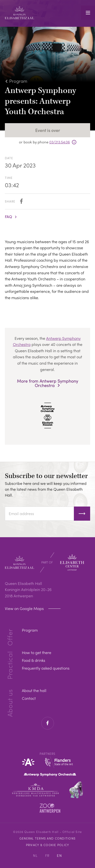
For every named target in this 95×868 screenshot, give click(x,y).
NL (35, 855)
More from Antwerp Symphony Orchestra (48, 383)
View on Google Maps (25, 609)
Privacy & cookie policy (48, 845)
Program (18, 81)
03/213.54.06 (60, 142)
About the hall (34, 690)
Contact (29, 698)
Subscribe (82, 514)
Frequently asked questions (46, 668)
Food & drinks (34, 660)
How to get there (37, 652)
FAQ (9, 217)
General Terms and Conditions (47, 838)
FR (47, 855)
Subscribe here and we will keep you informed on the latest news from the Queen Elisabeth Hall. (46, 489)
